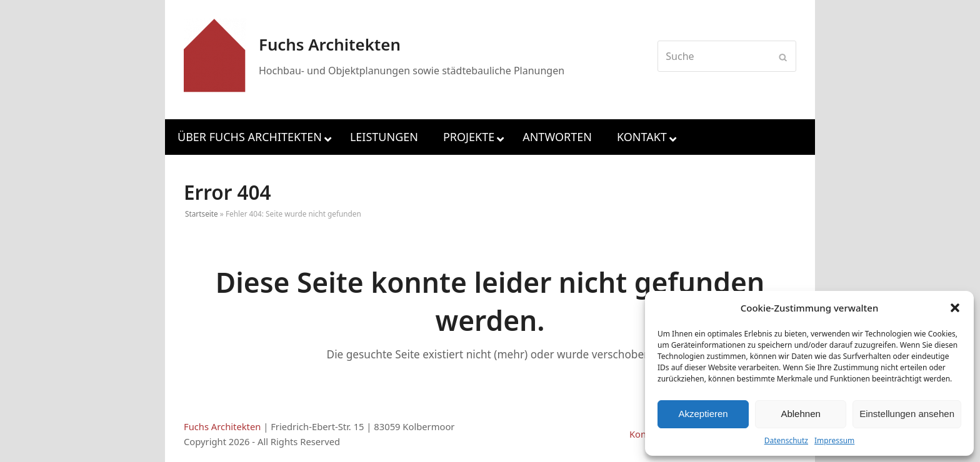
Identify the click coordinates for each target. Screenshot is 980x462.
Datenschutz (786, 440)
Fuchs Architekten (222, 426)
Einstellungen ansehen (907, 414)
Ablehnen (800, 414)
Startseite (202, 214)
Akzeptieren (703, 414)
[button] (955, 308)
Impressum (834, 440)
